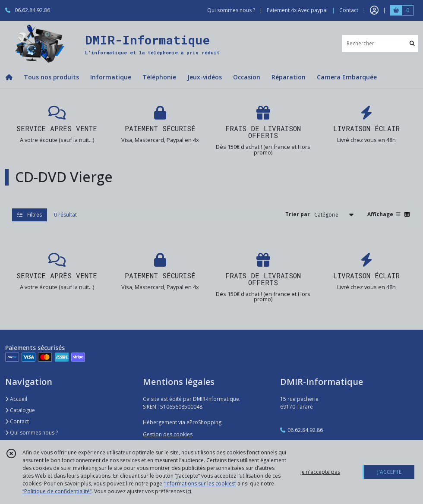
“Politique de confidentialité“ (57, 491)
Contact (349, 10)
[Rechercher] (412, 43)
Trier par (298, 214)
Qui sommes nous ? (32, 433)
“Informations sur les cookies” (200, 484)
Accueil (16, 399)
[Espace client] (374, 10)
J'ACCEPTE (389, 472)
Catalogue (20, 410)
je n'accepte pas (320, 472)
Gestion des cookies (168, 434)
